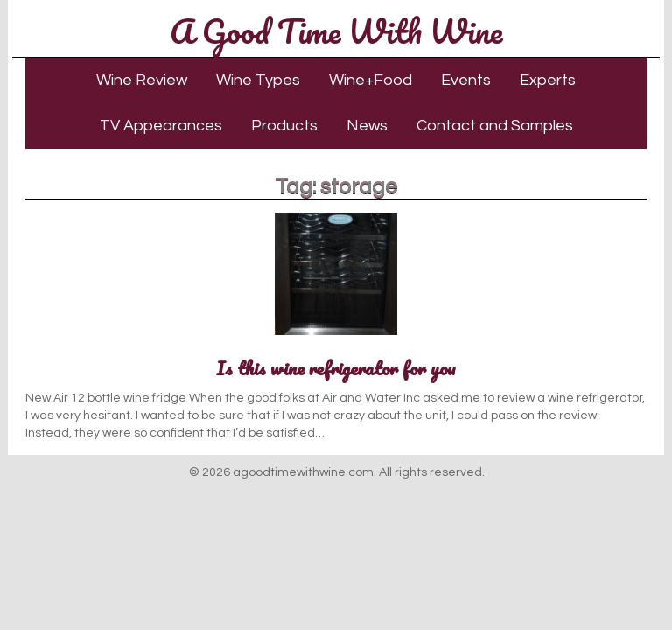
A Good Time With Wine (336, 31)
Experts (548, 80)
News (367, 126)
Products (284, 126)
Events (466, 80)
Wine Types (258, 80)
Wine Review (142, 80)
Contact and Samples (495, 126)
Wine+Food (371, 80)
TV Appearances (161, 126)
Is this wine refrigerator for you (336, 368)
